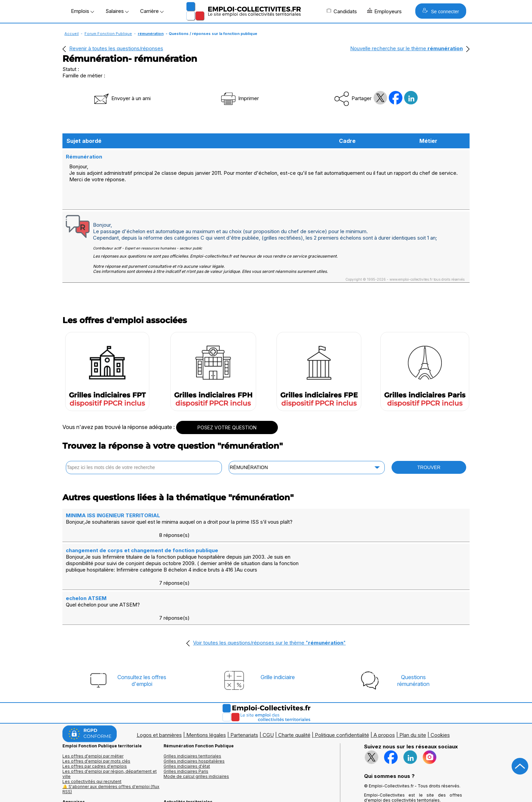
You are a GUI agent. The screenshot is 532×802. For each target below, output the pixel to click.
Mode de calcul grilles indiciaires (196, 730)
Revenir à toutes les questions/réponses (116, 48)
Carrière (152, 11)
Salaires (117, 11)
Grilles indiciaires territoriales (192, 709)
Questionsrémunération (413, 634)
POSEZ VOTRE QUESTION (227, 420)
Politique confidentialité (342, 688)
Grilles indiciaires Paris (186, 724)
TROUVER (429, 460)
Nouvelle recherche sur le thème (406, 48)
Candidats (342, 11)
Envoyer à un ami (122, 98)
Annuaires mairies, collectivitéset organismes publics (93, 768)
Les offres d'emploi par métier (93, 709)
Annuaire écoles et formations (92, 775)
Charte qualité (294, 688)
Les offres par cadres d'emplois (95, 719)
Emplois (82, 11)
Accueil (72, 34)
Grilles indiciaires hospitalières (194, 714)
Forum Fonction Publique (108, 34)
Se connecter (441, 11)
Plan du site (413, 688)
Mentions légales (206, 688)
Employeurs (384, 11)
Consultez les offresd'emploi (142, 634)
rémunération (151, 34)
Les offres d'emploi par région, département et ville (110, 727)
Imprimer (239, 98)
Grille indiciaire (278, 630)
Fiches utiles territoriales (188, 765)
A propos (384, 688)
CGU (268, 688)
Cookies (440, 688)
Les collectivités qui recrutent (92, 735)
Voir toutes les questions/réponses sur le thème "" (269, 596)
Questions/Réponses (185, 770)
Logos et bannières (159, 688)
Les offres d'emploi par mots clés (96, 714)
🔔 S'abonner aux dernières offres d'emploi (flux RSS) (111, 742)
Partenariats (244, 688)
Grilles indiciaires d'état (187, 719)
